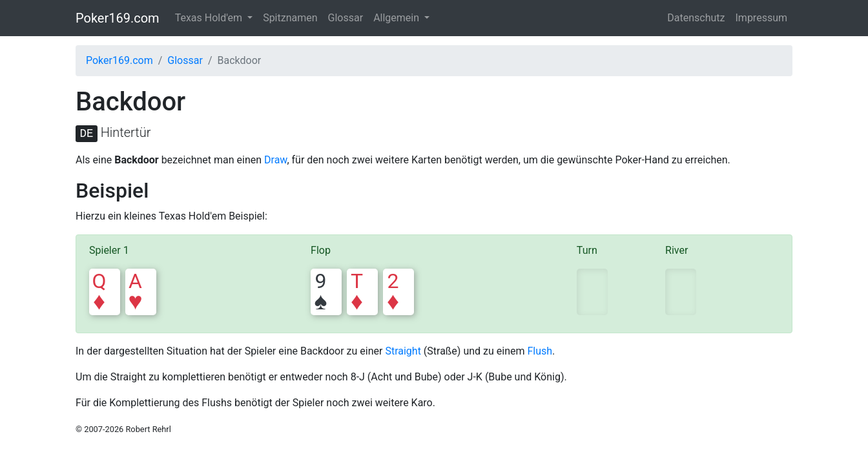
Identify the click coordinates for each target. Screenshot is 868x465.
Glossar (346, 18)
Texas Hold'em (210, 18)
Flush (540, 351)
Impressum (762, 18)
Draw (275, 160)
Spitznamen (290, 18)
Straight (403, 351)
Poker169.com (118, 18)
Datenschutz (696, 18)
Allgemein (398, 18)
